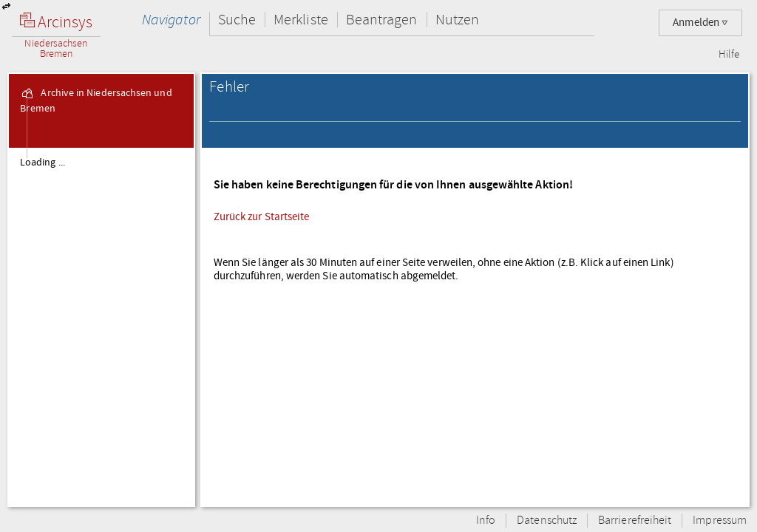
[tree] (101, 327)
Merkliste (301, 20)
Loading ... (43, 163)
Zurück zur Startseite (262, 216)
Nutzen (457, 20)
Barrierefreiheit (635, 521)
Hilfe (729, 55)
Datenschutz (547, 521)
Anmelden (700, 23)
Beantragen (382, 20)
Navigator (171, 20)
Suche (237, 20)
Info (486, 521)
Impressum (720, 521)
